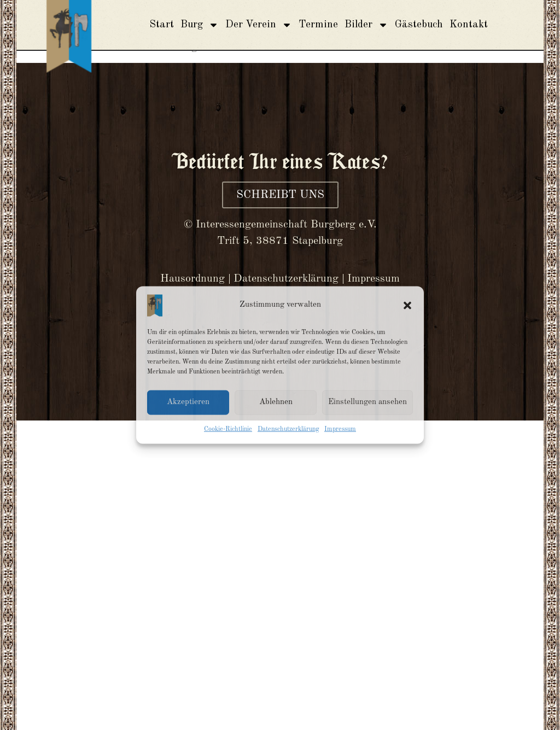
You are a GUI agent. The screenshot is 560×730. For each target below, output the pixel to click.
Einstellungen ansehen (367, 402)
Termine (318, 25)
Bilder (366, 25)
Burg (200, 25)
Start (162, 25)
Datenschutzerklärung (288, 429)
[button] (407, 305)
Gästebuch (419, 25)
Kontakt (469, 25)
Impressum (340, 429)
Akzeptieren (188, 402)
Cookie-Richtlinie (228, 429)
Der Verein (259, 25)
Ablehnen (276, 402)
